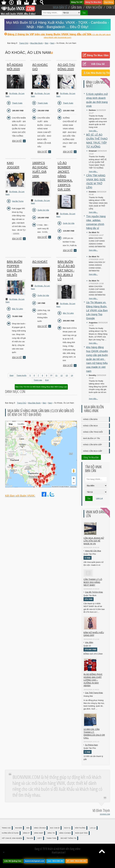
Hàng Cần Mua (90, 426)
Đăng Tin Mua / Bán (98, 55)
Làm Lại (99, 498)
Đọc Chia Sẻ (55, 828)
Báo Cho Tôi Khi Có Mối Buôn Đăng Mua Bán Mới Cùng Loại (41, 387)
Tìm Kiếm (30, 838)
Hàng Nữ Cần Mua (93, 551)
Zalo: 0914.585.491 (56, 861)
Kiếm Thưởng (80, 828)
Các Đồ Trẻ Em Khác (94, 592)
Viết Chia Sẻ (98, 64)
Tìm (84, 13)
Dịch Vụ (67, 828)
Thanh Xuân (17, 103)
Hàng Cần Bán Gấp (92, 445)
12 (62, 375)
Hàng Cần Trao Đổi (93, 432)
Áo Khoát (40, 262)
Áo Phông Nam (91, 745)
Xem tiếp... (93, 131)
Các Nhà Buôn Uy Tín (98, 73)
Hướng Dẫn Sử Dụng (10, 833)
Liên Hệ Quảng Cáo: (13, 861)
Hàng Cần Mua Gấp (93, 451)
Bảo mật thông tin (68, 838)
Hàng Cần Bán (90, 419)
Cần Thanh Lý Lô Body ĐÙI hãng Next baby (93, 582)
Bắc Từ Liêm (17, 309)
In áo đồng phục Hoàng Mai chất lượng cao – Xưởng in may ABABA (93, 680)
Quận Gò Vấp (43, 210)
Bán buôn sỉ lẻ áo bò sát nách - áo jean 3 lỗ (66, 270)
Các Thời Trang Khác (94, 693)
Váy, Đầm (89, 642)
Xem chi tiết (17, 141)
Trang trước (21, 375)
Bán (28, 828)
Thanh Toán (51, 838)
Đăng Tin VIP (77, 2)
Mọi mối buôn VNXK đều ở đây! (18, 13)
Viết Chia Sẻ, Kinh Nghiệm (12, 838)
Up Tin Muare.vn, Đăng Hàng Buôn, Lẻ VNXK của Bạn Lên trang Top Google (97, 310)
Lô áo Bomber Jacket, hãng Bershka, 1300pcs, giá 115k (65, 176)
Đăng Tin (51, 833)
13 (67, 375)
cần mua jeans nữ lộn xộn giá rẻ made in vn (94, 541)
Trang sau (38, 380)
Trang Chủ (6, 828)
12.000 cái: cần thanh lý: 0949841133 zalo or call (94, 734)
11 (56, 375)
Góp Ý (40, 838)
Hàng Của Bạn (65, 833)
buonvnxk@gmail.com (35, 861)
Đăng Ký (26, 833)
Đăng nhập (39, 833)
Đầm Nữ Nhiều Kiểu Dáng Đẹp (94, 634)
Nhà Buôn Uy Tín (91, 438)
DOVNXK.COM (105, 814)
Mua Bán (19, 828)
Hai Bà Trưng (18, 201)
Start (11, 375)
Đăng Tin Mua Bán (93, 2)
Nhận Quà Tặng (81, 833)
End (47, 380)
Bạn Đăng (109, 2)
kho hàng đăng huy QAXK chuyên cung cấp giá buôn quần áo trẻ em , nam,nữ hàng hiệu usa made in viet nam (97, 359)
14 (72, 375)
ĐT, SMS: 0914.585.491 (76, 861)
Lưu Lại (93, 828)
